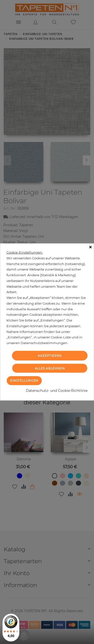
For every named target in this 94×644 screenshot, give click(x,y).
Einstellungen (24, 381)
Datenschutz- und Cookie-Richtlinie (57, 391)
